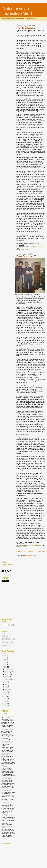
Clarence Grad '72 (7, 645)
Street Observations (7, 644)
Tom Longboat (6, 802)
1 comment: (38, 545)
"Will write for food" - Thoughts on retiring (7, 729)
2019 (5, 659)
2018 (5, 661)
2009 (5, 700)
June (6, 683)
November (8, 671)
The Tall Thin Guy (7, 641)
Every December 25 (26, 256)
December (8, 670)
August (7, 676)
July (6, 681)
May (6, 684)
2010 (5, 698)
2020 (5, 657)
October (7, 673)
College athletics (25, 249)
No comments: (40, 246)
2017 (5, 662)
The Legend (5, 814)
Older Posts (42, 551)
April (6, 686)
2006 (5, 705)
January (7, 691)
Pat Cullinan (24, 547)
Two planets (5, 767)
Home (31, 551)
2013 (5, 693)
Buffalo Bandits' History (8, 640)
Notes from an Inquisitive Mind (17, 11)
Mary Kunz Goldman (7, 642)
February (8, 689)
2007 (5, 703)
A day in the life (6, 790)
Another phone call (7, 778)
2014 (5, 668)
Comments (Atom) (31, 555)
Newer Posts (21, 551)
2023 (5, 654)
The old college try (26, 28)
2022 (5, 655)
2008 (5, 702)
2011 (5, 696)
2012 (5, 695)
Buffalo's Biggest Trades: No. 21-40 (7, 754)
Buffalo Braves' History (8, 638)
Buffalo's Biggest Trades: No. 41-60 (7, 742)
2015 (5, 666)
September (8, 675)
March (7, 688)
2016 (5, 664)
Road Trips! (5, 637)
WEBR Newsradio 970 (8, 716)
